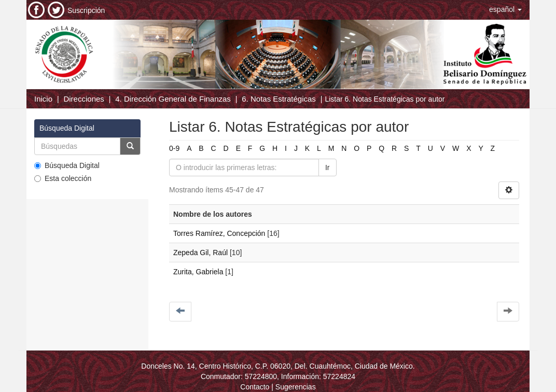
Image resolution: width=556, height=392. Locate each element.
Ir (328, 167)
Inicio (43, 99)
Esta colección (63, 178)
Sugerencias (296, 387)
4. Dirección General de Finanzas (173, 99)
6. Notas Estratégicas (279, 99)
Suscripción (86, 10)
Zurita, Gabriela (198, 272)
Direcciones (84, 99)
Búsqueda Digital (67, 165)
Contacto (255, 387)
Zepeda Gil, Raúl (200, 253)
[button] (505, 9)
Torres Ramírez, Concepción (219, 233)
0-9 (174, 148)
